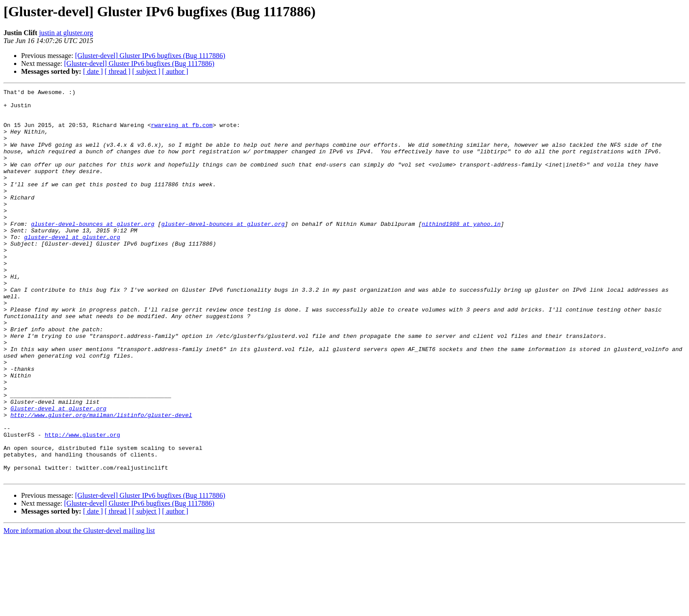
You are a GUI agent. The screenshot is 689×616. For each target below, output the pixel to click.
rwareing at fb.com (181, 133)
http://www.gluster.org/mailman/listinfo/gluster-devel (101, 481)
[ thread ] (118, 71)
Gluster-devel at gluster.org (58, 473)
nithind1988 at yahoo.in (461, 251)
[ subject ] (146, 71)
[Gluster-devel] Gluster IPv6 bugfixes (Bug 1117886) (150, 56)
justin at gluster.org (66, 33)
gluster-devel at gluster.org (72, 267)
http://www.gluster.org (83, 504)
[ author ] (175, 71)
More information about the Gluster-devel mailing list (79, 608)
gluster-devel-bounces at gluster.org (92, 251)
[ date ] (93, 71)
